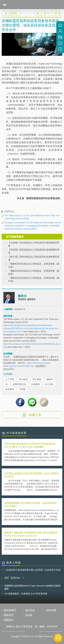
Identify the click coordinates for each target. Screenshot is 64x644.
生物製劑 (35, 384)
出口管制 (49, 384)
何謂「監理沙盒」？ (14, 578)
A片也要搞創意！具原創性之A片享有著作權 (26, 594)
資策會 (29, 615)
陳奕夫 (22, 296)
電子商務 (37, 379)
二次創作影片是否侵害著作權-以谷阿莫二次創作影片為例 (32, 570)
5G (7, 384)
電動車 (49, 379)
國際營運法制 (20, 384)
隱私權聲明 (10, 610)
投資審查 (10, 389)
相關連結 (9, 620)
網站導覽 (51, 610)
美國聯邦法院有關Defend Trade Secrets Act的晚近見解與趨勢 (32, 587)
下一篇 (56, 13)
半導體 (22, 389)
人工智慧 (10, 379)
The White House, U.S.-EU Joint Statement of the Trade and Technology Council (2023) (32, 217)
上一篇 (41, 13)
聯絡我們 (9, 615)
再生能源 (23, 379)
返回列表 (13, 13)
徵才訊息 (30, 610)
